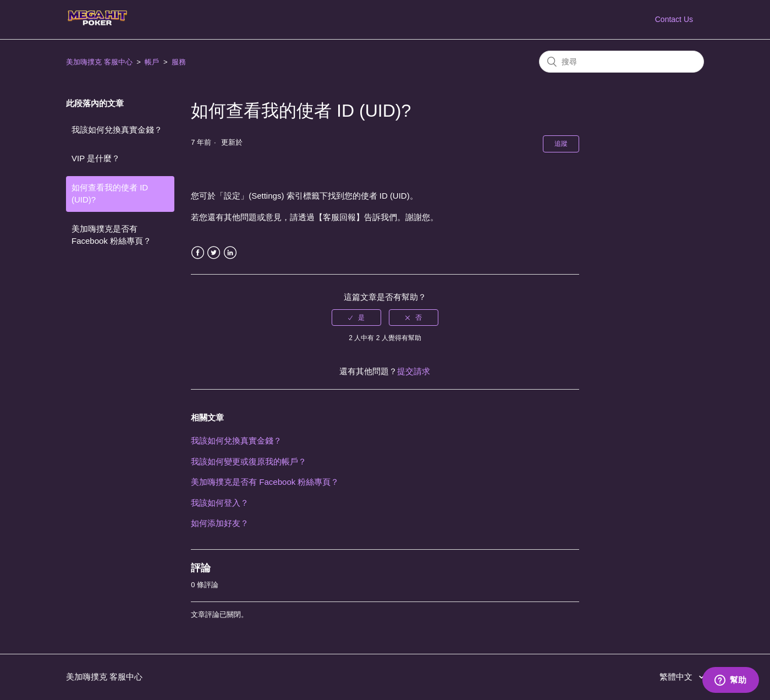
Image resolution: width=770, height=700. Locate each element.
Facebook (198, 253)
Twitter (214, 253)
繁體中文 (677, 677)
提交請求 (414, 371)
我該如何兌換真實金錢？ (117, 130)
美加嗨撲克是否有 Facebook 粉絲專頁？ (111, 235)
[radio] (356, 318)
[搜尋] (621, 62)
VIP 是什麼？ (96, 158)
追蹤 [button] (561, 144)
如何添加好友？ (220, 523)
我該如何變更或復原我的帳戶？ (249, 461)
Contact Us (674, 19)
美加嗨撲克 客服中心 (99, 62)
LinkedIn (230, 253)
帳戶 (152, 62)
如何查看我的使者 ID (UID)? (110, 194)
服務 (179, 62)
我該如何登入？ (220, 503)
